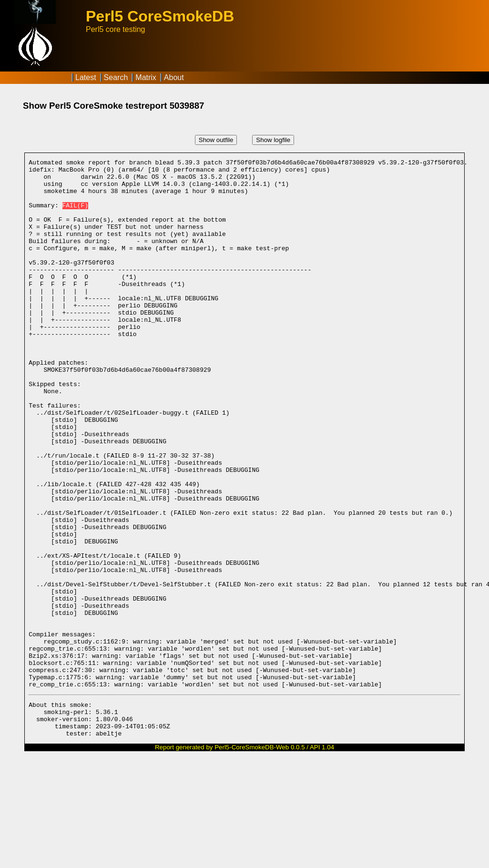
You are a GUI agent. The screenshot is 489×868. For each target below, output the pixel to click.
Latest (86, 77)
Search (116, 77)
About (174, 77)
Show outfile (216, 140)
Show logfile (273, 140)
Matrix (146, 77)
